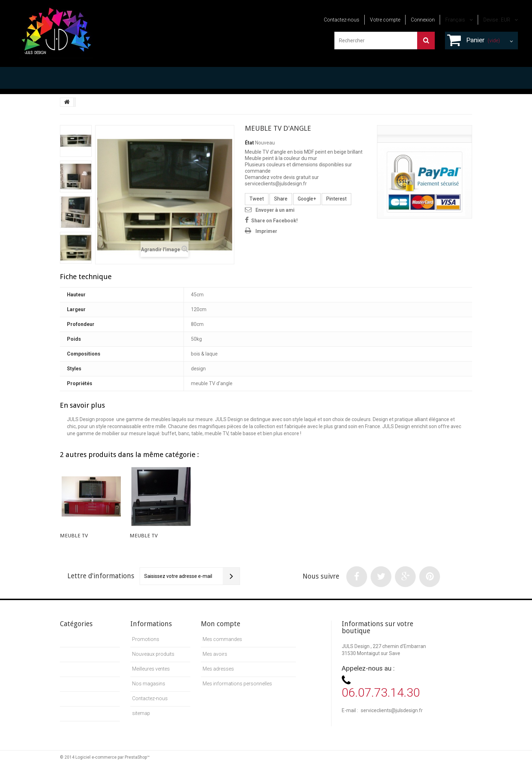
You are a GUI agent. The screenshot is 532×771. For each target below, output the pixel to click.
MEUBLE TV (74, 536)
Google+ (307, 199)
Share (281, 199)
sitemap (141, 713)
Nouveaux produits (153, 654)
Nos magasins (149, 684)
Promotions (146, 639)
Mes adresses (218, 669)
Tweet (257, 199)
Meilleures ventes (151, 669)
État (249, 143)
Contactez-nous (342, 20)
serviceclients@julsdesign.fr (392, 710)
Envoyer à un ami (275, 210)
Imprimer (266, 231)
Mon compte (221, 624)
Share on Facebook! (274, 221)
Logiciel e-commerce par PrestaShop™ (113, 757)
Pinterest (336, 199)
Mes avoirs (215, 654)
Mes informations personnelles (237, 684)
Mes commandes (222, 639)
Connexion (423, 20)
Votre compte (385, 20)
